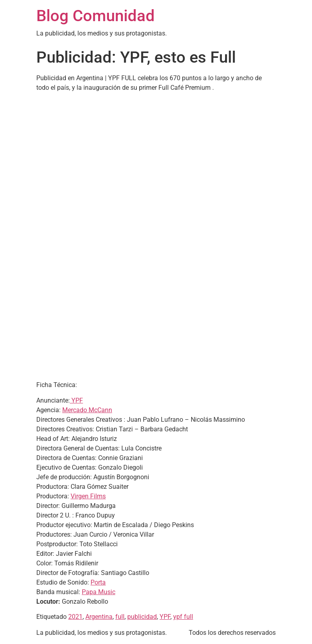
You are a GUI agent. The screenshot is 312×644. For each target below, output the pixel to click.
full (120, 617)
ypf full (183, 617)
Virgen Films (88, 496)
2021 (75, 617)
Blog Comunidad (96, 16)
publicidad (142, 617)
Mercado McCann (87, 410)
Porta (98, 582)
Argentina (99, 617)
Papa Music (99, 592)
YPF (76, 400)
